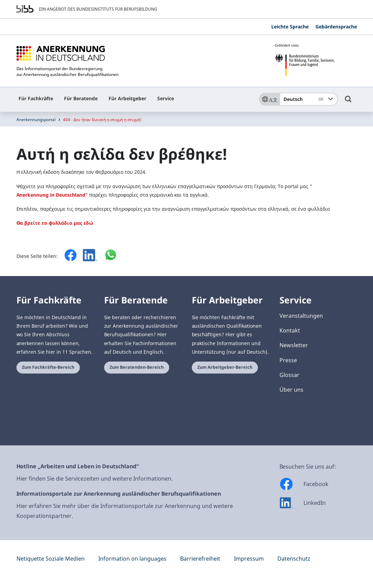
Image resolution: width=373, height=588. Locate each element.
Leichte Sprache (290, 27)
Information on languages (132, 559)
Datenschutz (294, 559)
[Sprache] (269, 99)
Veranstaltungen (301, 316)
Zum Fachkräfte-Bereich (48, 367)
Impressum (249, 559)
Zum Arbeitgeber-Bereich (225, 367)
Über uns (291, 390)
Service (166, 98)
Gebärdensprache (336, 27)
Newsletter (294, 345)
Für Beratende (81, 98)
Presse (288, 360)
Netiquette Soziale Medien (51, 559)
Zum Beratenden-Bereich (137, 367)
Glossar (289, 375)
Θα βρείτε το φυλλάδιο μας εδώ (55, 223)
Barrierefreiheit (200, 559)
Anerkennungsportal (36, 120)
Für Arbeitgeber (127, 98)
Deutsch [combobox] (305, 99)
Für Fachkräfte (36, 98)
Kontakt (290, 330)
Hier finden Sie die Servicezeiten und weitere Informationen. (95, 479)
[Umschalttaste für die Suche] (348, 102)
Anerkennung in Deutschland (51, 195)
